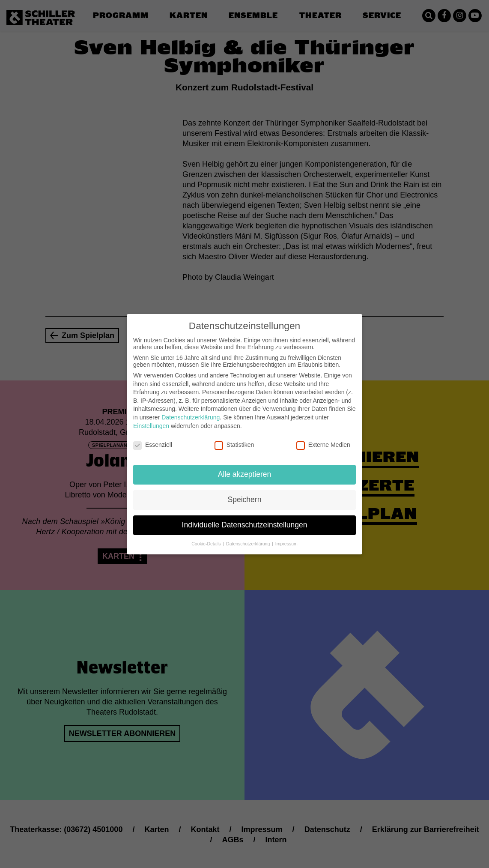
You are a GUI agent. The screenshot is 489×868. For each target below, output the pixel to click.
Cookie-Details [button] (207, 537)
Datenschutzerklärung (191, 410)
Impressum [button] (286, 537)
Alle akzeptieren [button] (245, 467)
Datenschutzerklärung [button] (249, 537)
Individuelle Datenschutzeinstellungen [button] (245, 518)
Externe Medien (323, 438)
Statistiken (234, 438)
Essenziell (153, 438)
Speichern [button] (245, 493)
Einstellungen (151, 419)
